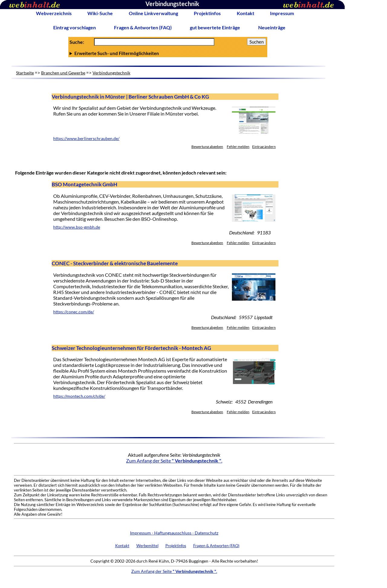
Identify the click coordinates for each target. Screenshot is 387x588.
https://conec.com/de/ (74, 312)
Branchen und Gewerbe (63, 73)
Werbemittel (147, 546)
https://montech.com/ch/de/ (79, 396)
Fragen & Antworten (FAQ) (143, 27)
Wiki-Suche (100, 13)
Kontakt (246, 13)
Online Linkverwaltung (153, 13)
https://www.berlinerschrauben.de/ (86, 139)
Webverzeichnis (54, 13)
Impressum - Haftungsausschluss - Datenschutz (174, 533)
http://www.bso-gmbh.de (77, 227)
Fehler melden (238, 147)
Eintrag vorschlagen (75, 27)
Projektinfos (207, 13)
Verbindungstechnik (111, 73)
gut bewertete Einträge (215, 27)
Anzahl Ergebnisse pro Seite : (168, 53)
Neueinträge (272, 27)
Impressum (282, 13)
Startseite (25, 73)
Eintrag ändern (264, 147)
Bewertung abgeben (207, 147)
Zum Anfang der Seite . (174, 461)
